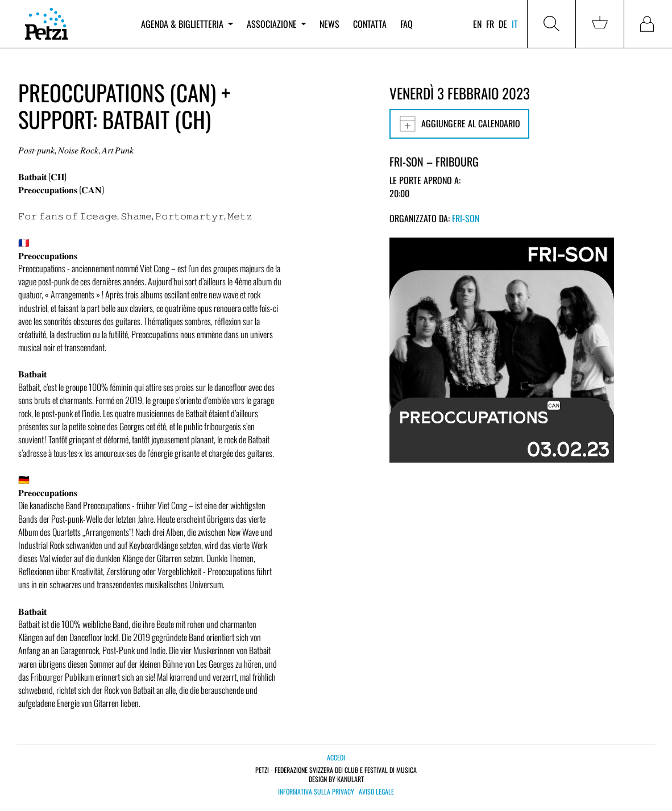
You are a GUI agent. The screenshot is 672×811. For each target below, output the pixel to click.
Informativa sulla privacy (316, 792)
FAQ (406, 24)
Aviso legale (376, 792)
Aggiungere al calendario (459, 124)
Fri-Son (466, 218)
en (477, 24)
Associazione (276, 24)
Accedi (336, 757)
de (503, 24)
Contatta (370, 24)
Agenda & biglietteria (187, 24)
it (515, 24)
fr (490, 24)
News (329, 24)
